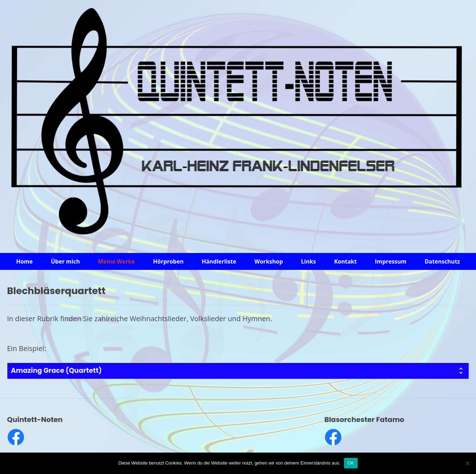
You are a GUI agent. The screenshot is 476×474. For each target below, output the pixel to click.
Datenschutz (442, 261)
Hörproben (168, 261)
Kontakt (346, 261)
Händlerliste (219, 261)
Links (309, 261)
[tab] (238, 371)
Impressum (391, 261)
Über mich (65, 261)
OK (351, 463)
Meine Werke (116, 261)
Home (24, 261)
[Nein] (467, 463)
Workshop (269, 261)
